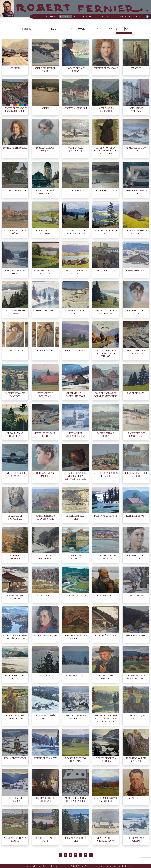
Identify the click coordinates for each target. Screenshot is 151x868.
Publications (97, 16)
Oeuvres (65, 16)
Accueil (39, 16)
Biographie (52, 16)
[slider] (115, 33)
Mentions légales (33, 866)
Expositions (80, 16)
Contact (138, 16)
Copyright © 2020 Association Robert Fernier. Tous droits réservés (73, 866)
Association (124, 16)
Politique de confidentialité (118, 866)
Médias (111, 16)
